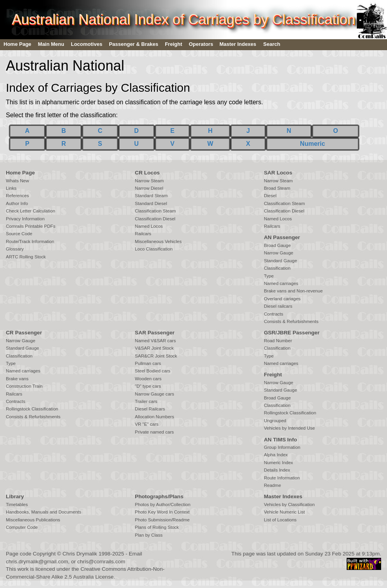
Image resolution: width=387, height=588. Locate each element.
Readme (273, 485)
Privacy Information (25, 219)
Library (15, 496)
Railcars (143, 234)
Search (272, 44)
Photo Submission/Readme (162, 520)
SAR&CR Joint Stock (156, 356)
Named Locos (149, 226)
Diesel (270, 196)
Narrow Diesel (149, 188)
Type (269, 276)
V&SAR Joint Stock (154, 348)
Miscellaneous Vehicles (158, 241)
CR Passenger (24, 333)
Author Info (17, 203)
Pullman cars (148, 363)
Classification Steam (155, 211)
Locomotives (87, 44)
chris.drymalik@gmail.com (37, 562)
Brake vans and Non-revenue (293, 291)
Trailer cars (146, 401)
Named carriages (281, 283)
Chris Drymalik (80, 554)
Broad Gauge (278, 245)
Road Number (278, 341)
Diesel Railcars (150, 409)
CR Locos (147, 173)
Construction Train (24, 386)
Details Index (277, 470)
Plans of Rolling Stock (157, 527)
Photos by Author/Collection (163, 505)
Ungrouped (275, 421)
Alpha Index (276, 455)
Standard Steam (151, 196)
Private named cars (154, 432)
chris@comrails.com (101, 562)
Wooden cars (148, 379)
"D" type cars (148, 386)
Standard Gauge (281, 261)
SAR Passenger (155, 333)
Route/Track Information (30, 241)
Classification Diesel (155, 219)
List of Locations (280, 520)
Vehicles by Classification (289, 505)
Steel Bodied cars (153, 371)
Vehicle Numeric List (285, 512)
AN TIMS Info (281, 440)
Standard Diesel (151, 203)
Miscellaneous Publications (33, 520)
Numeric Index (278, 463)
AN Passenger (282, 237)
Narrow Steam (149, 181)
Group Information (282, 447)
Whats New (17, 181)
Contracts (274, 314)
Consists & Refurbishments (291, 321)
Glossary (15, 249)
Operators (201, 44)
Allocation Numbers (154, 417)
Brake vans (17, 379)
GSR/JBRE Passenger (292, 333)
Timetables (17, 505)
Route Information (282, 478)
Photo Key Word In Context (162, 512)
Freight (174, 44)
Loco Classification (154, 249)
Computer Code (22, 527)
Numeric (313, 144)
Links (11, 188)
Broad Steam (277, 188)
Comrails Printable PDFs (31, 226)
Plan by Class (149, 535)
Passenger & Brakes (134, 44)
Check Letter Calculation (31, 211)
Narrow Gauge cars (154, 394)
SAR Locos (278, 173)
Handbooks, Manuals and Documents (44, 512)
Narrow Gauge (279, 253)
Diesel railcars (278, 306)
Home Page (17, 44)
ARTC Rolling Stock (26, 257)
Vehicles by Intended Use (289, 428)
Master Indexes (238, 44)
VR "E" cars (146, 424)
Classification (277, 268)
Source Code (19, 234)
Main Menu (51, 44)
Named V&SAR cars (155, 341)
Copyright (44, 554)
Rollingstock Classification (32, 409)
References (17, 196)
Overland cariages (282, 299)
